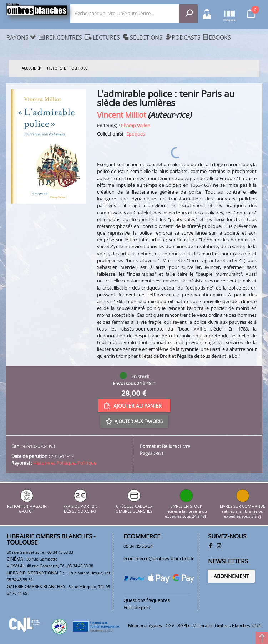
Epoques (136, 134)
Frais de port (137, 607)
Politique (87, 463)
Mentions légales (145, 626)
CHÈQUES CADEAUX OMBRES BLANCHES (134, 506)
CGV (170, 626)
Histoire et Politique (54, 463)
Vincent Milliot (122, 115)
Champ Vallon (135, 126)
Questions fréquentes (146, 600)
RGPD (183, 626)
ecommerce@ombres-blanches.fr (159, 558)
